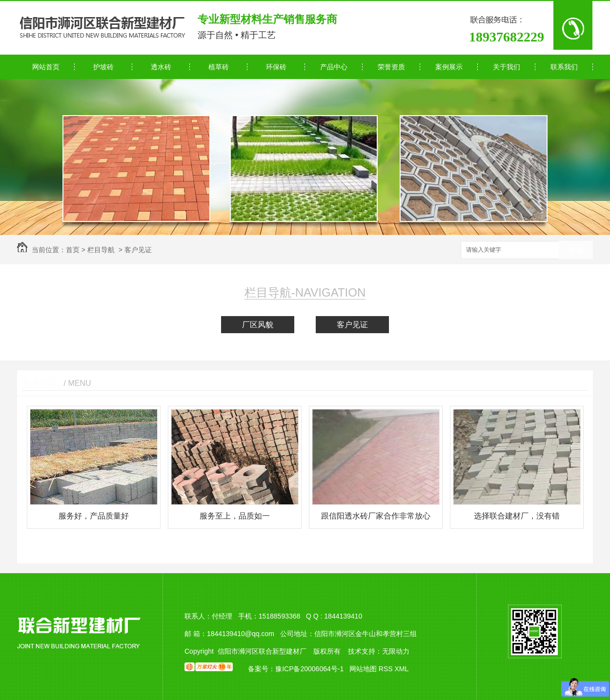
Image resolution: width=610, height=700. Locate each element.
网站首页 (46, 67)
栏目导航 (101, 250)
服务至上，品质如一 (235, 516)
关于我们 (507, 67)
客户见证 (138, 250)
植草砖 (219, 67)
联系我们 (564, 67)
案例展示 (449, 67)
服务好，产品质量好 (94, 516)
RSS (387, 669)
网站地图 (363, 669)
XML (401, 669)
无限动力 (396, 651)
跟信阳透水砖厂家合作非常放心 (376, 516)
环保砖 (276, 67)
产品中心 (334, 67)
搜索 (576, 250)
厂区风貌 (258, 325)
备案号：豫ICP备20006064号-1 (296, 669)
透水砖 (161, 67)
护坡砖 (103, 67)
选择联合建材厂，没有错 (517, 516)
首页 (73, 250)
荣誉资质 (391, 67)
